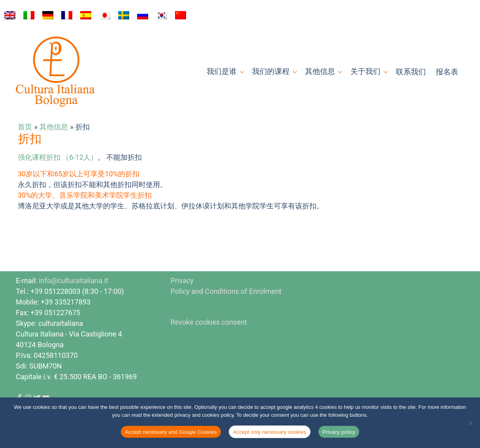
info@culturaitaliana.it (73, 281)
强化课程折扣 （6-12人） (58, 157)
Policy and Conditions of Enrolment (226, 291)
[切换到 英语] (10, 15)
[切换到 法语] (67, 15)
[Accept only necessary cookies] (470, 423)
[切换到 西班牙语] (86, 15)
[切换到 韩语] (162, 15)
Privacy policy (339, 432)
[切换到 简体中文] (181, 15)
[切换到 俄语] (143, 15)
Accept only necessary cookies (270, 432)
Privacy (182, 281)
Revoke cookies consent (209, 322)
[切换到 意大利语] (29, 15)
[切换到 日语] (105, 15)
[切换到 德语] (48, 15)
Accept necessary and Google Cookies (171, 432)
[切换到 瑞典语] (124, 15)
